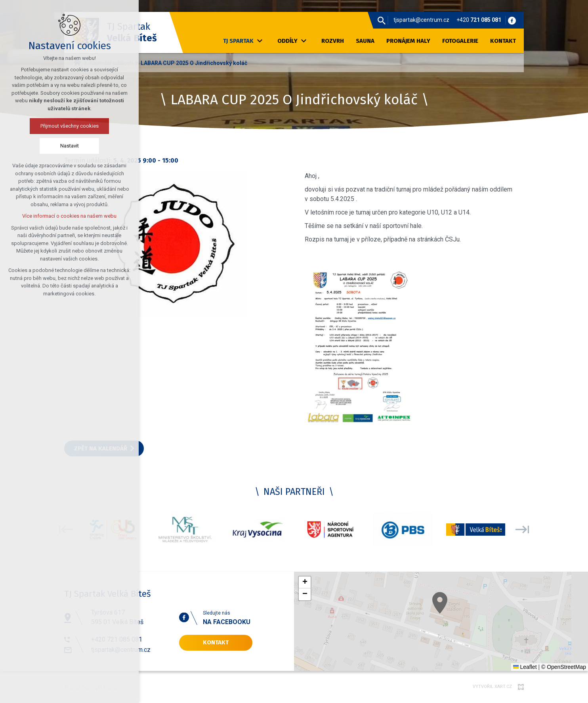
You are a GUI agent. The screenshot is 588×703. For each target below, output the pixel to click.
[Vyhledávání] (382, 20)
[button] (498, 643)
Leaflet (525, 667)
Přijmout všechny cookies (69, 126)
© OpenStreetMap (564, 667)
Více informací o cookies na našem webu (69, 216)
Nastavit (69, 146)
